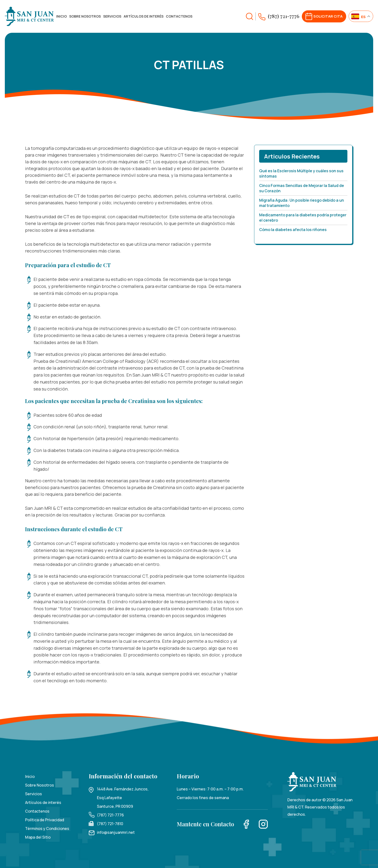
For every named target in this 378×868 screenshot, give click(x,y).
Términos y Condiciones (47, 828)
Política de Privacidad (45, 820)
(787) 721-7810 (110, 824)
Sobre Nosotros (85, 16)
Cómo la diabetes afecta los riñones (293, 230)
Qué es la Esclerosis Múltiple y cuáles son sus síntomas (301, 173)
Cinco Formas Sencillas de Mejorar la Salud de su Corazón (302, 188)
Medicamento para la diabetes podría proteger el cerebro (303, 218)
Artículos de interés (144, 16)
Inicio (61, 16)
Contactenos (179, 16)
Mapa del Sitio (38, 837)
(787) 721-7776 (110, 815)
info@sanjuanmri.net (116, 832)
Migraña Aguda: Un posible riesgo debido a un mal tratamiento (302, 203)
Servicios (112, 16)
